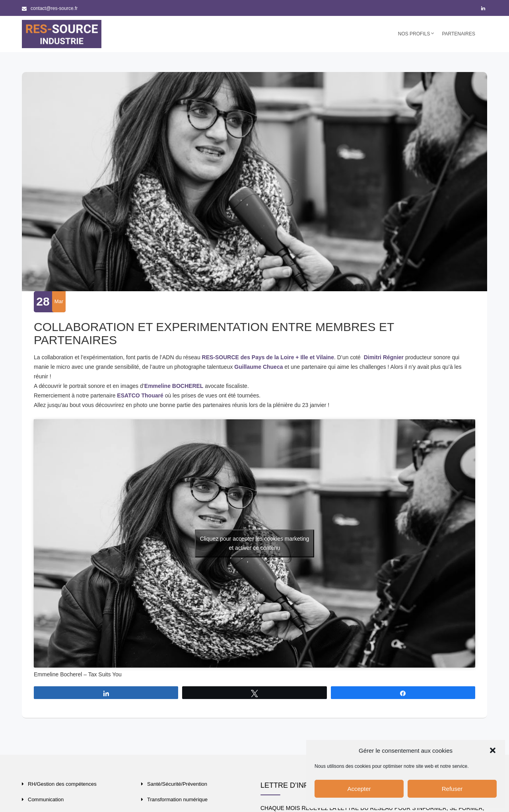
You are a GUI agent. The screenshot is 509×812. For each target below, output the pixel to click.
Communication (46, 799)
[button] (493, 750)
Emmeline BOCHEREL (174, 386)
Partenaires (458, 34)
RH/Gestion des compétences (62, 784)
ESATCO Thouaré (140, 395)
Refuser (452, 789)
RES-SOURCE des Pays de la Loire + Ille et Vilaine (268, 357)
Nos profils (414, 34)
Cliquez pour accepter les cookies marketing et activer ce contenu (255, 543)
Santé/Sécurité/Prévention (177, 784)
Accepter (359, 789)
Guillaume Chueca (258, 367)
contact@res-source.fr (50, 8)
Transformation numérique (177, 799)
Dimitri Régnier (384, 357)
